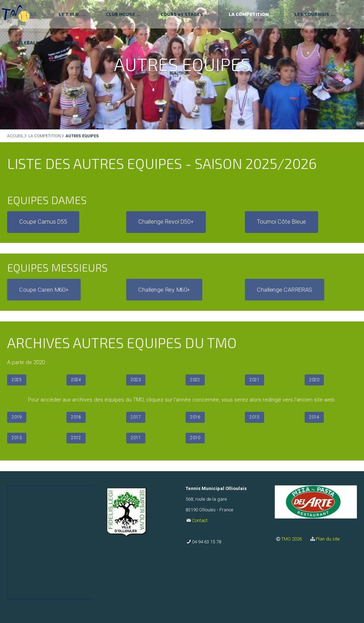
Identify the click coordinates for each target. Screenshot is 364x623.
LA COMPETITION (249, 14)
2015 (255, 417)
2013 (17, 438)
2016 (195, 417)
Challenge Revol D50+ (166, 222)
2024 (76, 380)
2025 (17, 380)
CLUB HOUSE (121, 14)
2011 (136, 438)
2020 (314, 380)
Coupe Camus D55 (43, 222)
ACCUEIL (15, 136)
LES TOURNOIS (312, 14)
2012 (76, 438)
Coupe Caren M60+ (44, 290)
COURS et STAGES (182, 14)
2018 (76, 417)
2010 (195, 438)
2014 (314, 417)
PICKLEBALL (25, 43)
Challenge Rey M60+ (164, 290)
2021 (255, 380)
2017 (136, 417)
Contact (200, 520)
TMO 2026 (292, 539)
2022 (195, 380)
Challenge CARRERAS (285, 290)
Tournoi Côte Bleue (282, 222)
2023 (136, 380)
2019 (17, 417)
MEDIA (72, 43)
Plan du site (328, 539)
